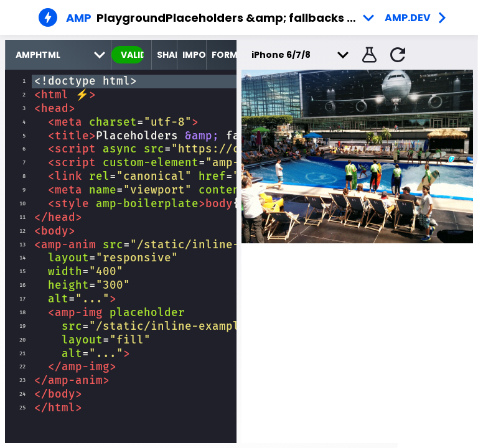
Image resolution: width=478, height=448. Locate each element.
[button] (368, 55)
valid (132, 55)
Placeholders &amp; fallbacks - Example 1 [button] (273, 18)
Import (194, 55)
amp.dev (408, 18)
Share (167, 55)
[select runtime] (58, 55)
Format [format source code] (224, 55)
